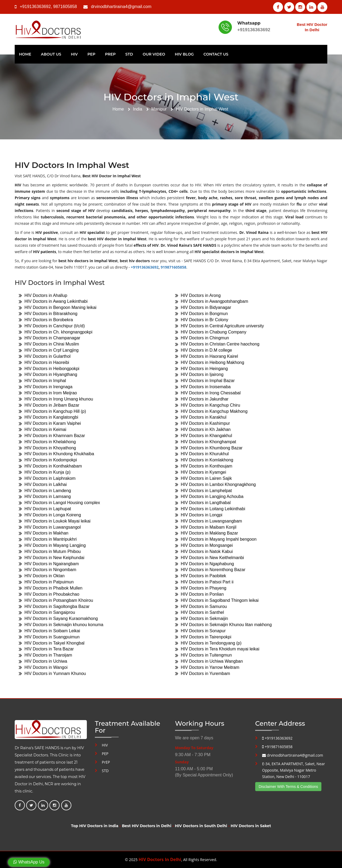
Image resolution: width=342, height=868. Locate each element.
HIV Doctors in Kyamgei (201, 472)
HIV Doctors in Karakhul (201, 417)
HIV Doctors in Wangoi (43, 667)
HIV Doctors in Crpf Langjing (49, 350)
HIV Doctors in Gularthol (45, 356)
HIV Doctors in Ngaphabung (205, 564)
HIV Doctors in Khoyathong (47, 448)
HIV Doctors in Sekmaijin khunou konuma (61, 625)
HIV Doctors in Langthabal (203, 503)
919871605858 (173, 267)
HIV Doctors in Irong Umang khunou (56, 399)
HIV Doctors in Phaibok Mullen (50, 588)
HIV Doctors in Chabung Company (211, 332)
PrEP (110, 54)
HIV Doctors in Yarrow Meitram (207, 667)
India (138, 109)
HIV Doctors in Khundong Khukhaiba (56, 454)
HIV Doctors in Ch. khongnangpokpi (56, 332)
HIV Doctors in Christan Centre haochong (217, 344)
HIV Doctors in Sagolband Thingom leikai (217, 600)
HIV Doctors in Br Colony (202, 320)
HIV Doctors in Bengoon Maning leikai (58, 308)
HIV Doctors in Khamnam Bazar (52, 436)
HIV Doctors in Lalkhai (43, 484)
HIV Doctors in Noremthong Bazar (210, 570)
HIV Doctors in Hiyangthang (48, 375)
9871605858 (65, 7)
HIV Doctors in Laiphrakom (47, 478)
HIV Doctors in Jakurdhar (202, 399)
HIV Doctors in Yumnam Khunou (52, 673)
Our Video (154, 54)
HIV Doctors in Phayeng (201, 588)
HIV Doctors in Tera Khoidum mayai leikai (217, 649)
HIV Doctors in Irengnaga (46, 387)
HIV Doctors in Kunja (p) (45, 472)
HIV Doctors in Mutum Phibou (50, 551)
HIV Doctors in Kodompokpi (48, 460)
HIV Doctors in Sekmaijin (201, 619)
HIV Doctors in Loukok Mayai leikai (55, 521)
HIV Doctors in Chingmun (202, 338)
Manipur (159, 109)
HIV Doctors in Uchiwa (43, 661)
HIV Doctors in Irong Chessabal (208, 393)
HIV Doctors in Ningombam (47, 570)
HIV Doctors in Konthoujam (204, 466)
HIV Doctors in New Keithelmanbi (209, 558)
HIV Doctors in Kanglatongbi (48, 417)
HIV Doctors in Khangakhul (204, 436)
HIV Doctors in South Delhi (201, 826)
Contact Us (216, 54)
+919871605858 (277, 747)
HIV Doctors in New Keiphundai (52, 558)
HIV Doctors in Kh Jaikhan (203, 429)
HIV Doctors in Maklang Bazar (207, 533)
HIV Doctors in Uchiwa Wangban (209, 661)
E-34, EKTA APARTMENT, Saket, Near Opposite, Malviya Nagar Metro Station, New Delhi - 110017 (294, 770)
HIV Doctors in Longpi (199, 515)
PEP (91, 54)
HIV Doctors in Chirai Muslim (49, 344)
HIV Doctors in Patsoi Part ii (204, 582)
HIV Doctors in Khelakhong (47, 442)
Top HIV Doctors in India (95, 826)
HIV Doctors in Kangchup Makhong (211, 411)
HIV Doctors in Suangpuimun (49, 637)
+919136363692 (35, 7)
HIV (74, 54)
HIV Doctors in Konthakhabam (50, 466)
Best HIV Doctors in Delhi (147, 826)
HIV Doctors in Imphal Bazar (205, 381)
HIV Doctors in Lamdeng (45, 491)
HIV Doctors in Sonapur (200, 631)
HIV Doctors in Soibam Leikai (49, 631)
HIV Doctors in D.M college (204, 350)
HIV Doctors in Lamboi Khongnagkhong (215, 484)
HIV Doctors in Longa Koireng (50, 515)
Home (25, 54)
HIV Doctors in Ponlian (199, 594)
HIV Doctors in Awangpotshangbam (212, 302)
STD (129, 54)
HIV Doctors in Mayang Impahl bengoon (216, 539)
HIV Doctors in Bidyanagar (203, 308)
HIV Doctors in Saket (251, 826)
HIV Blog (184, 54)
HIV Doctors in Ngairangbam (49, 564)
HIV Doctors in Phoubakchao (49, 594)
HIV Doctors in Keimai (42, 429)
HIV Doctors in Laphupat (45, 509)
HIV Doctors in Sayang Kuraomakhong (58, 619)
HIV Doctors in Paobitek (201, 576)
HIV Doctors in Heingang (201, 369)
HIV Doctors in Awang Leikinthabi (53, 302)
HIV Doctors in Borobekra (46, 320)
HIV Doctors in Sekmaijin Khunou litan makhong (223, 625)
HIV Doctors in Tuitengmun (203, 655)
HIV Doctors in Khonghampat (206, 442)
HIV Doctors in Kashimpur (203, 424)
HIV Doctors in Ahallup (43, 295)
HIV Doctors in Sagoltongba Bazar (54, 606)
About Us (51, 54)
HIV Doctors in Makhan (44, 533)
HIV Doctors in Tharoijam (45, 655)
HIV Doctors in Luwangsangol (50, 527)
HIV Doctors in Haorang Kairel (207, 356)
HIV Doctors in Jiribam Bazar (49, 405)
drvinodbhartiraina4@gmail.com (121, 7)
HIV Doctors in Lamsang (45, 497)
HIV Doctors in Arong (198, 295)
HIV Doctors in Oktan (42, 576)
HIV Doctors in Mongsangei (204, 546)
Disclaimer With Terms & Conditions (288, 787)
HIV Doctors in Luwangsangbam (209, 521)
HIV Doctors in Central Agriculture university (219, 326)
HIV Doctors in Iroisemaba (203, 387)
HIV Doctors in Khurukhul (202, 454)
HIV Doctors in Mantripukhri (48, 539)
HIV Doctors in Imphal (42, 381)
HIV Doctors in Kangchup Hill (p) (52, 411)
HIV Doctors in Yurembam (203, 673)
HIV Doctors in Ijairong (199, 375)
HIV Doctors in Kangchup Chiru (208, 405)
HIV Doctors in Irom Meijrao (48, 393)
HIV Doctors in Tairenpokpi (203, 637)
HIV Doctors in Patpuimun (46, 582)
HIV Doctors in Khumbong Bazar (209, 448)
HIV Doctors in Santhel (199, 613)
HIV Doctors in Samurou (201, 606)
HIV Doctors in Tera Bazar (46, 649)
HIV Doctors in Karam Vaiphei (50, 424)
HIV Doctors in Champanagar (49, 338)
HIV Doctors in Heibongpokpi (49, 369)
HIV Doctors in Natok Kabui (204, 551)
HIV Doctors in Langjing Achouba (209, 497)
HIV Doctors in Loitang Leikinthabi (210, 509)
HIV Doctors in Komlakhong (204, 460)
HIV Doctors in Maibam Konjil (206, 527)
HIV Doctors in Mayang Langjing (52, 546)
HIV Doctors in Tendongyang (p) (208, 643)
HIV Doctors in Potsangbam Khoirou (56, 600)
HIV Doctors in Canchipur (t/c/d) (52, 326)
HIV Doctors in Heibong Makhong (210, 362)
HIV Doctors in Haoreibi (44, 362)
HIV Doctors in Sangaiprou (47, 613)
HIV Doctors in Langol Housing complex (59, 503)
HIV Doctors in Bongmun (201, 314)
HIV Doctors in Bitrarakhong (48, 314)
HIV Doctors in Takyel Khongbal (52, 643)
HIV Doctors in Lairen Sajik (203, 478)
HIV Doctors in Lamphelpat (203, 491)
